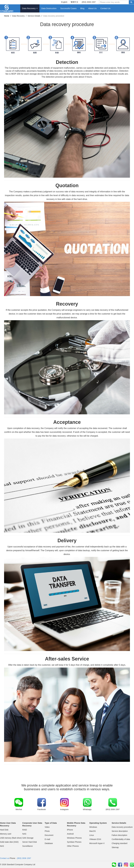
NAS (2, 846)
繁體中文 (74, 2)
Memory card (6, 834)
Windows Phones (74, 838)
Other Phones (73, 846)
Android (70, 834)
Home (7, 16)
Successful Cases (68, 8)
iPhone (70, 830)
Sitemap (115, 847)
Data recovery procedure (122, 827)
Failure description (119, 835)
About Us (92, 8)
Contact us (5, 858)
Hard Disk (4, 830)
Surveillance (27, 846)
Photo (47, 831)
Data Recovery (30, 8)
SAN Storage (28, 838)
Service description (120, 831)
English (64, 2)
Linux (92, 835)
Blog (82, 8)
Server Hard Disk (30, 842)
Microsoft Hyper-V (97, 843)
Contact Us (105, 8)
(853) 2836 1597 (89, 2)
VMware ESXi (95, 839)
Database (49, 843)
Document (49, 835)
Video (47, 827)
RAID (25, 830)
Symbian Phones (74, 842)
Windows (93, 827)
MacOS (92, 831)
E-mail (47, 839)
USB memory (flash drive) (11, 838)
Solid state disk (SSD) (9, 842)
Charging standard (120, 843)
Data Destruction (49, 8)
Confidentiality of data (121, 839)
